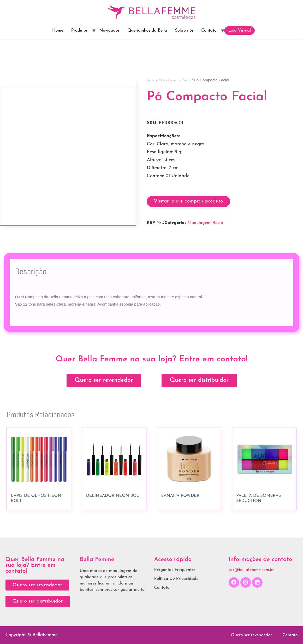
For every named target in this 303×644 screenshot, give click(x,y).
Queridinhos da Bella (147, 31)
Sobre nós (184, 31)
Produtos (79, 31)
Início (151, 80)
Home (58, 31)
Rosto (186, 80)
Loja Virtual (239, 31)
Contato (209, 31)
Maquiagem (168, 80)
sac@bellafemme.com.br (251, 570)
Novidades (109, 31)
